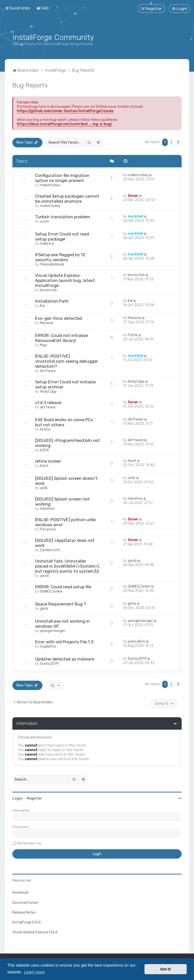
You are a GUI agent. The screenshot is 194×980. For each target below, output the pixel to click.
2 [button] (171, 142)
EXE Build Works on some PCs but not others (64, 422)
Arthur (45, 429)
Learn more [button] (34, 972)
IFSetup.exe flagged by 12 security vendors (60, 257)
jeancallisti (137, 641)
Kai (42, 306)
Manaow (47, 323)
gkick (44, 609)
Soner (133, 196)
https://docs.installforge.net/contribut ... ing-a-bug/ (65, 124)
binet (44, 466)
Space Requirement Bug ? (61, 604)
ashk (44, 488)
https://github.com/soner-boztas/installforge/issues (65, 111)
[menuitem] (42, 8)
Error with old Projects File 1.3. (65, 642)
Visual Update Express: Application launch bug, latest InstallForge (65, 280)
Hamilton (47, 509)
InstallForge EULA (27, 922)
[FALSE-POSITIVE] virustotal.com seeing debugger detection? (67, 361)
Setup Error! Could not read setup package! (62, 236)
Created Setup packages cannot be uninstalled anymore (67, 199)
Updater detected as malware (65, 659)
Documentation (25, 903)
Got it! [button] (166, 969)
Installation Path (52, 301)
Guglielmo (48, 646)
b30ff (44, 450)
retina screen (48, 461)
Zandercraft (50, 550)
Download (20, 893)
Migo (44, 345)
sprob (44, 576)
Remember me (29, 843)
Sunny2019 (49, 664)
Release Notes (24, 912)
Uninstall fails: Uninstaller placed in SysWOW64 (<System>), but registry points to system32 (68, 566)
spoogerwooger (53, 631)
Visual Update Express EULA (35, 932)
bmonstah (48, 290)
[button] (178, 142)
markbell (136, 216)
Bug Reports (30, 85)
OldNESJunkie (51, 591)
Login (17, 798)
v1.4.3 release (48, 403)
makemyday (50, 185)
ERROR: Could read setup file (63, 587)
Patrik (133, 335)
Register (34, 798)
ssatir (45, 221)
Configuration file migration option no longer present (62, 178)
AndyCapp (48, 392)
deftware (48, 371)
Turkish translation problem (63, 217)
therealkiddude (52, 264)
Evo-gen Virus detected (59, 318)
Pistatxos (48, 529)
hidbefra (47, 244)
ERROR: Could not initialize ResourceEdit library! (62, 338)
